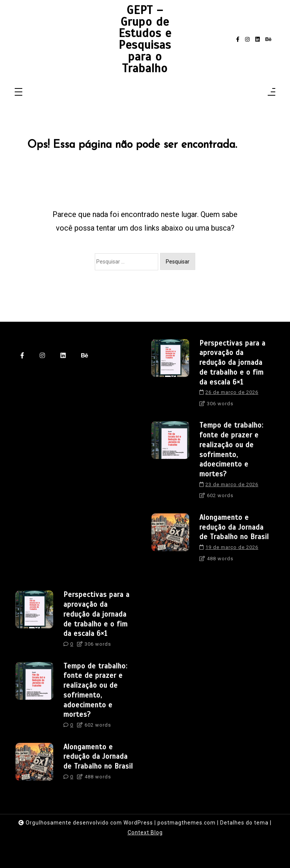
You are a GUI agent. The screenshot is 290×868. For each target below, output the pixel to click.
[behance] (268, 40)
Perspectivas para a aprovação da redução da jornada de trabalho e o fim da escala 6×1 (232, 363)
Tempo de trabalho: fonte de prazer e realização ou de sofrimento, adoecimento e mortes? (231, 449)
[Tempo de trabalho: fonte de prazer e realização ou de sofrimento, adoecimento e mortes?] (170, 463)
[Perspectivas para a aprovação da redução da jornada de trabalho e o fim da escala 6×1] (170, 376)
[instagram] (247, 40)
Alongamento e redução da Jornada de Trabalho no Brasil (234, 527)
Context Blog (145, 832)
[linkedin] (258, 40)
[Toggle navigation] (19, 92)
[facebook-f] (238, 40)
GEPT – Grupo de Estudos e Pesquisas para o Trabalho (145, 39)
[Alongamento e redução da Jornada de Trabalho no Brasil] (170, 540)
